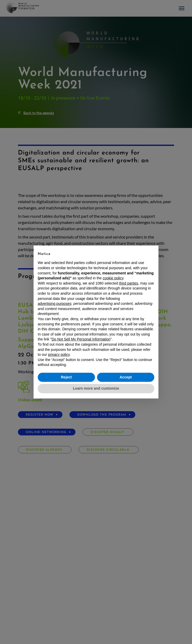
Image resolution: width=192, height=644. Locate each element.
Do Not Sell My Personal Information (81, 339)
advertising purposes (55, 304)
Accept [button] (126, 377)
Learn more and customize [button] (96, 388)
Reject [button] (66, 377)
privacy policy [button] (59, 355)
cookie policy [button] (113, 278)
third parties (129, 283)
